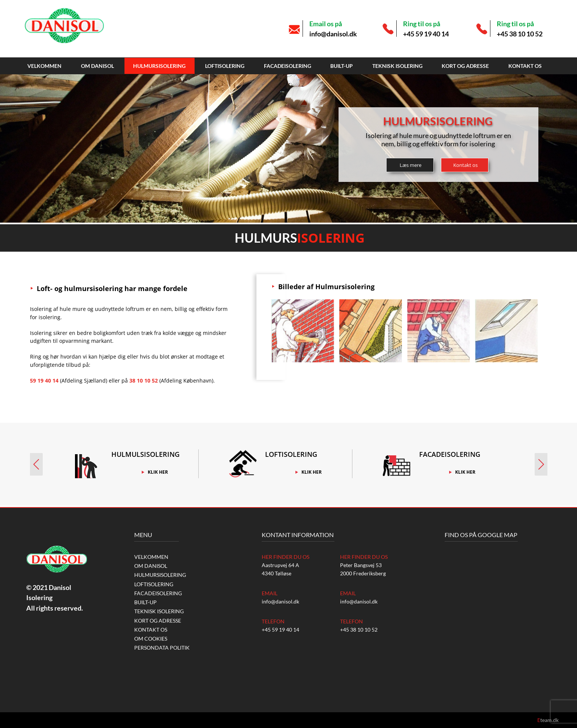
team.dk (548, 720)
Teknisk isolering (397, 66)
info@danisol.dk (333, 34)
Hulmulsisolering (145, 454)
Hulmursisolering (159, 66)
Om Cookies (151, 639)
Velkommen (44, 66)
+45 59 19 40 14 (426, 34)
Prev (35, 464)
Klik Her (158, 472)
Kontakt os (525, 66)
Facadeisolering (288, 66)
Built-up (342, 66)
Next (542, 464)
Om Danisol (97, 66)
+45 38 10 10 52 (520, 34)
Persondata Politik (162, 648)
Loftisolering (225, 66)
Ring (36, 356)
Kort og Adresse (465, 66)
